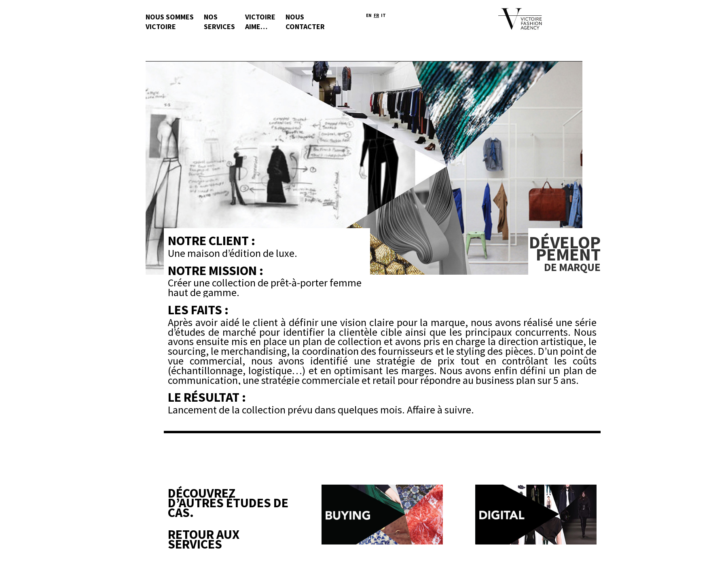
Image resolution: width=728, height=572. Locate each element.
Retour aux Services (204, 539)
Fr (376, 16)
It (383, 16)
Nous (305, 23)
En (369, 16)
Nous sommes (170, 23)
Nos (219, 23)
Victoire (260, 23)
